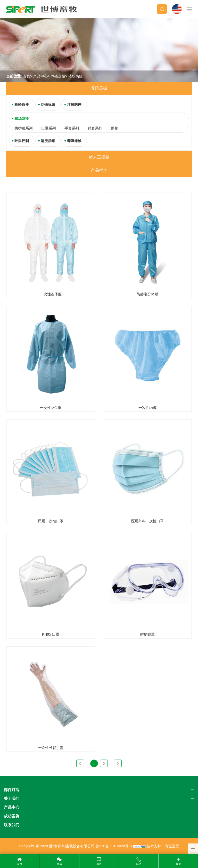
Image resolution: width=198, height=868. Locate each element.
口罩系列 (48, 128)
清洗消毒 (48, 141)
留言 (99, 864)
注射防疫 (74, 105)
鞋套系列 (95, 128)
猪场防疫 (76, 76)
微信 (59, 864)
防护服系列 (23, 128)
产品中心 (40, 76)
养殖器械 (58, 76)
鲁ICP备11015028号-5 (114, 846)
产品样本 (99, 170)
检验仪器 (22, 105)
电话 (139, 864)
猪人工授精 (99, 157)
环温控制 (22, 141)
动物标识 (48, 105)
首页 (27, 76)
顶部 (178, 864)
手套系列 (72, 128)
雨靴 (114, 128)
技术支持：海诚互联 (163, 846)
